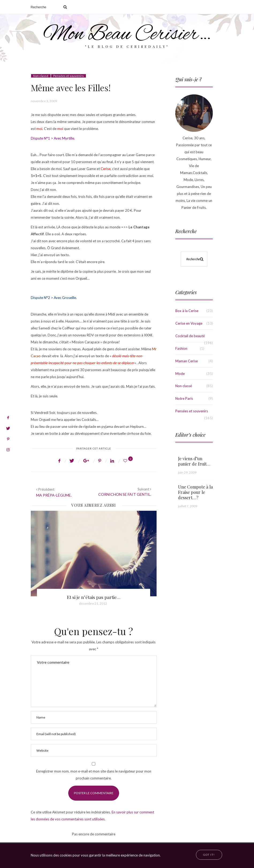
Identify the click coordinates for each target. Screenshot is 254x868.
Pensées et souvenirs (69, 76)
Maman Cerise (187, 361)
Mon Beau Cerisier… (127, 35)
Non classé (41, 76)
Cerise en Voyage (189, 323)
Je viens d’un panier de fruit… (194, 461)
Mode (180, 374)
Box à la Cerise (187, 311)
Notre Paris (184, 398)
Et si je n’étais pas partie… (94, 597)
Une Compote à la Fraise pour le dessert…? (195, 492)
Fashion (181, 348)
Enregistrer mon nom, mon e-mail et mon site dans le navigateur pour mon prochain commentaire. (94, 775)
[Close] (209, 855)
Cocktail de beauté (190, 336)
